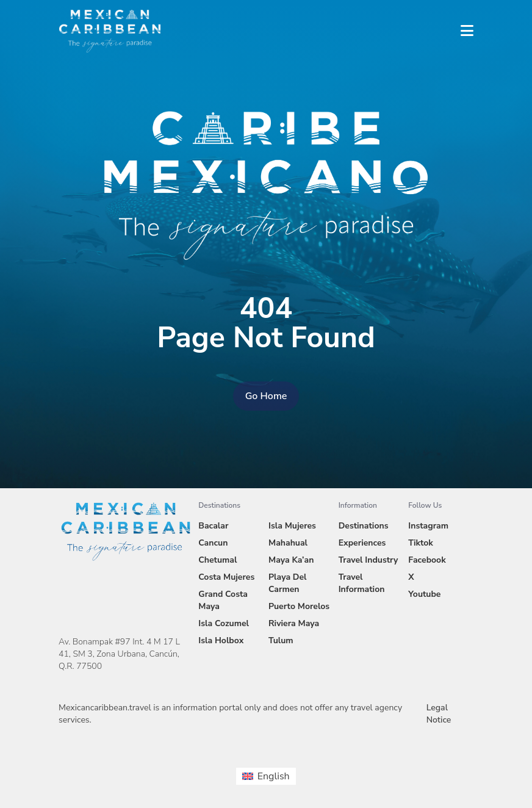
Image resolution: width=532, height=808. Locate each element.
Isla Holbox (221, 640)
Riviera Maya (294, 623)
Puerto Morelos (299, 606)
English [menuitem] (274, 776)
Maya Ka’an (291, 560)
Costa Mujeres (226, 577)
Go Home (266, 396)
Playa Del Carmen (288, 583)
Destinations (364, 526)
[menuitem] (266, 776)
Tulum (281, 640)
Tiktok (420, 543)
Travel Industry (368, 560)
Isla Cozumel (224, 623)
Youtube (424, 594)
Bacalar (213, 526)
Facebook (427, 560)
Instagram (428, 526)
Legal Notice (439, 714)
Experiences (362, 543)
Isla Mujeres (292, 526)
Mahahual (288, 543)
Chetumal (217, 560)
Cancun (213, 543)
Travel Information (362, 583)
